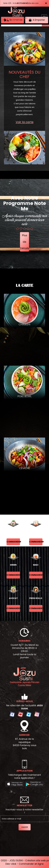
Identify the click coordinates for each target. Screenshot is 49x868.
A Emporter (37, 20)
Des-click (11, 864)
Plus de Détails (24, 242)
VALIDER (25, 827)
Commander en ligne (31, 864)
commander (13, 542)
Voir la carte (25, 122)
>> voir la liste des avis (29, 3)
